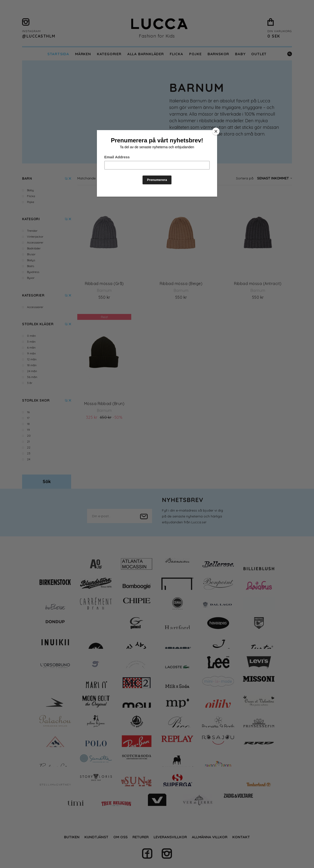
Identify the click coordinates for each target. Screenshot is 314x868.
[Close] (216, 131)
